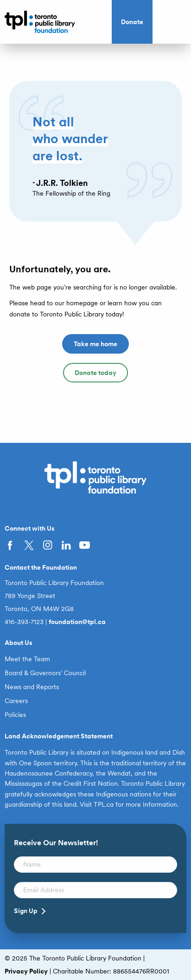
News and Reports (32, 687)
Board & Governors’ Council (45, 673)
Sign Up (26, 911)
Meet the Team (27, 659)
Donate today (95, 373)
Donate (132, 22)
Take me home (95, 344)
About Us (19, 643)
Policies (15, 715)
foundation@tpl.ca (77, 622)
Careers (16, 701)
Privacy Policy (26, 971)
